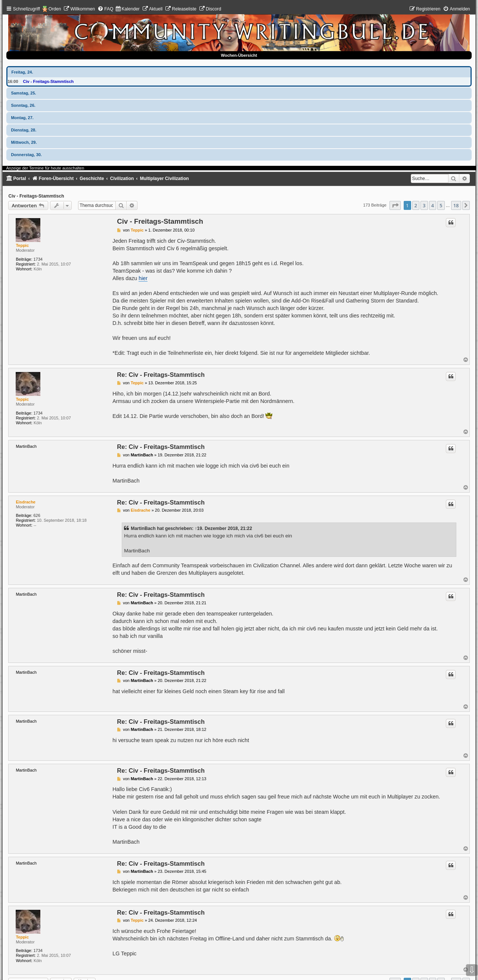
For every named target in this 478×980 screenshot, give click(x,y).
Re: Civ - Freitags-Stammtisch (161, 375)
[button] (395, 205)
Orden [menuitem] (55, 9)
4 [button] (433, 205)
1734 (38, 259)
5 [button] (441, 205)
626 (37, 515)
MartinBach (143, 528)
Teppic (22, 245)
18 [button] (456, 205)
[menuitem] (79, 9)
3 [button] (424, 205)
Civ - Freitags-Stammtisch (49, 81)
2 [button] (416, 205)
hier (143, 278)
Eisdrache (26, 502)
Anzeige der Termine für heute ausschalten (45, 168)
